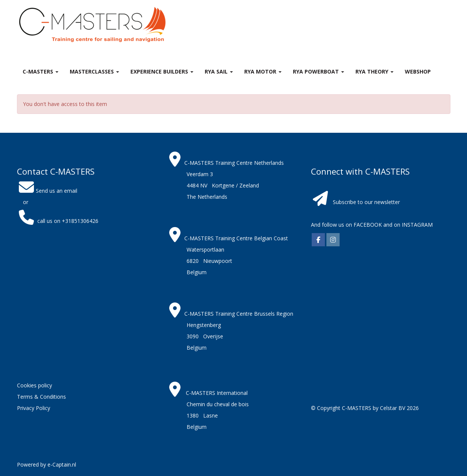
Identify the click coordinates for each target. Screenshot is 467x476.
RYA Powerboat (318, 71)
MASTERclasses (94, 71)
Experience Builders (162, 71)
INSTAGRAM (417, 225)
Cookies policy (34, 385)
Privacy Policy (34, 408)
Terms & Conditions (41, 397)
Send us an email (47, 191)
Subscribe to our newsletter (366, 202)
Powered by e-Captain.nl (47, 464)
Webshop (418, 71)
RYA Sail (219, 71)
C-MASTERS (41, 71)
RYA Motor (263, 71)
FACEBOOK (367, 225)
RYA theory (374, 71)
